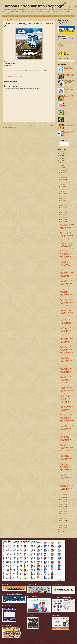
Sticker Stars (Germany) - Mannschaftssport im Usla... (66, 259)
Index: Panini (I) (61, 45)
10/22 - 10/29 (63, 185)
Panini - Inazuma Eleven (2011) (66, 315)
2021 (61, 159)
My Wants (16, 16)
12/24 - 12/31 (63, 169)
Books (10, 16)
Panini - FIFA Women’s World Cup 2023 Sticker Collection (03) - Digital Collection (68, 111)
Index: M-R (60, 44)
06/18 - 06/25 (63, 216)
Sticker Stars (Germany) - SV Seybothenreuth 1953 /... (66, 372)
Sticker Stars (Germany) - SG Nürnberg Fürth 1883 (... (66, 292)
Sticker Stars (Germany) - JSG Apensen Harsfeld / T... (66, 429)
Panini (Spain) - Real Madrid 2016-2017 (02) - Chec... (67, 489)
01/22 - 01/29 (63, 522)
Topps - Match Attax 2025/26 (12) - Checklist (68, 68)
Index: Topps (61, 50)
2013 (61, 535)
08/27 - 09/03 (63, 199)
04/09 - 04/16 (63, 503)
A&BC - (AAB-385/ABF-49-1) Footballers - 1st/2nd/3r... (66, 233)
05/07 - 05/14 (63, 496)
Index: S (60, 48)
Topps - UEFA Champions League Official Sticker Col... (66, 325)
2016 (61, 530)
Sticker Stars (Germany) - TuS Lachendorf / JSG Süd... (66, 364)
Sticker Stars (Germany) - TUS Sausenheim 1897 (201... (66, 265)
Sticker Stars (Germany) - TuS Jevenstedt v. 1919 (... (66, 380)
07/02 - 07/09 (63, 213)
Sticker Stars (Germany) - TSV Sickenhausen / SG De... (66, 257)
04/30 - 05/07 (63, 498)
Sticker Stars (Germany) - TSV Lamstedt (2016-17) (66, 467)
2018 (61, 164)
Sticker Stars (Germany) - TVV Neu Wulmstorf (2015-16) (67, 303)
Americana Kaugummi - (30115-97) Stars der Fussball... (67, 486)
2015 (61, 531)
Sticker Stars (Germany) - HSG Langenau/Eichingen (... (66, 358)
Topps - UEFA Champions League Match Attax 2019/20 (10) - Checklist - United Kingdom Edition (69, 119)
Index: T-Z (60, 49)
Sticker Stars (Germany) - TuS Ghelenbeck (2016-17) (66, 442)
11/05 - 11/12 (63, 181)
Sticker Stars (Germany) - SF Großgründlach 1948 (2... (66, 437)
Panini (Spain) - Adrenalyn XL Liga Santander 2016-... (66, 328)
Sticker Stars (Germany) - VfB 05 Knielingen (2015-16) (66, 369)
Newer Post (6, 125)
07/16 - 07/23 (63, 209)
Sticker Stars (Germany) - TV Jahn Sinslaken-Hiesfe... (66, 410)
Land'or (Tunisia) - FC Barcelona (66, 311)
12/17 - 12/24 (63, 171)
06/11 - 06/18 (63, 218)
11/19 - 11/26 (63, 178)
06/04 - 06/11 (63, 220)
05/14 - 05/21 (63, 494)
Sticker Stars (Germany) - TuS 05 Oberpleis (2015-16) (66, 287)
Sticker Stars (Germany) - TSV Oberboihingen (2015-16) (66, 289)
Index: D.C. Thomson (62, 42)
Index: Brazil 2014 (62, 51)
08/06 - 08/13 (63, 204)
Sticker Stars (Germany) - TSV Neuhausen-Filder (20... (66, 300)
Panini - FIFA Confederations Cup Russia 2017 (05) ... (66, 492)
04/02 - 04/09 (63, 505)
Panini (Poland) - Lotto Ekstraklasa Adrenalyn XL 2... (67, 251)
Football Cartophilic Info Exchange (33, 6)
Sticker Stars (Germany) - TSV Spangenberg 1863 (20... (66, 254)
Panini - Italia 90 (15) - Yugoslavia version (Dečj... (66, 399)
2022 (61, 157)
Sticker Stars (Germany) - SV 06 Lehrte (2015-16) (66, 350)
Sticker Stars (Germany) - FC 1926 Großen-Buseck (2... (67, 472)
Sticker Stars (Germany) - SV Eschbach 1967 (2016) (66, 478)
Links (26, 16)
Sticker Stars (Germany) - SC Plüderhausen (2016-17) (66, 276)
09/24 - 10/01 (63, 192)
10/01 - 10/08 (63, 190)
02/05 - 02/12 (63, 519)
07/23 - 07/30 (63, 207)
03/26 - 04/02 (63, 506)
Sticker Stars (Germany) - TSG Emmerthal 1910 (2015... (66, 481)
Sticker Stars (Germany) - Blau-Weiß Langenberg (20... (67, 353)
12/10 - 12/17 (63, 172)
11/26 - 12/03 (63, 176)
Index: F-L (60, 43)
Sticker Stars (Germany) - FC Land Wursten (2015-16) (67, 361)
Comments (62, 145)
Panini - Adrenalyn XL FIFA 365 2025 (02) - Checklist (69, 96)
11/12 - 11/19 (63, 179)
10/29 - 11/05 (63, 183)
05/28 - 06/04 (63, 221)
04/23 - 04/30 (63, 499)
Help (21, 16)
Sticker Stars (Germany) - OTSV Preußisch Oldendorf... (66, 284)
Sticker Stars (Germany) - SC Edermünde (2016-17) (66, 262)
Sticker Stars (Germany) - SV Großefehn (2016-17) (66, 440)
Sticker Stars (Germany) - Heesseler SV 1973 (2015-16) (67, 426)
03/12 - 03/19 (63, 510)
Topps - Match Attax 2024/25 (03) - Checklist (68, 89)
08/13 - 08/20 (63, 202)
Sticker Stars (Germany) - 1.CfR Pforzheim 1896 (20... (66, 278)
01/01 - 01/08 (63, 527)
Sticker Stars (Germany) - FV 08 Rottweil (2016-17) (66, 268)
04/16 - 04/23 (63, 501)
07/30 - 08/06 (63, 206)
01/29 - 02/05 (63, 520)
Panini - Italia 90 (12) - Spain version (67, 244)
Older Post (53, 125)
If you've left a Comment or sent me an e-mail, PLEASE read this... (44, 16)
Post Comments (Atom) (12, 128)
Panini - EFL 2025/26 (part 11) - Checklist (69, 132)
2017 (61, 166)
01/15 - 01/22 (63, 524)
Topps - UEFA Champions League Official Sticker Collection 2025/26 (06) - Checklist (69, 104)
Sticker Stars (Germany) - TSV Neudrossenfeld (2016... (66, 331)
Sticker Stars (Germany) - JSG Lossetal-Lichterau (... (66, 345)
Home (5, 16)
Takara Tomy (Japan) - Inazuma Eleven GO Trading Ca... (67, 225)
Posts (61, 143)
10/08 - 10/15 (63, 188)
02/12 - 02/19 (63, 517)
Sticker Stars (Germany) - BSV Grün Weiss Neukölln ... (67, 297)
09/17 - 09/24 (63, 193)
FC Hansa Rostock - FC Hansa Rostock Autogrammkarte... (66, 402)
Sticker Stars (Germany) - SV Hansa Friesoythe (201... (67, 459)
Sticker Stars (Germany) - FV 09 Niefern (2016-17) (66, 295)
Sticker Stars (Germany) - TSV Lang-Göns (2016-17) (67, 355)
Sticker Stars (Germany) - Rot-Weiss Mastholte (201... (67, 339)
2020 (61, 160)
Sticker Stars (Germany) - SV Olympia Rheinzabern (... (67, 273)
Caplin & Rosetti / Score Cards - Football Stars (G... (66, 228)
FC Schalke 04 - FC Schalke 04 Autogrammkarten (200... (66, 246)
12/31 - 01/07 (63, 167)
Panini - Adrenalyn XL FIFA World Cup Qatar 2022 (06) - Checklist (69, 125)
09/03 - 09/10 (63, 197)
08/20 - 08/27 (63, 200)
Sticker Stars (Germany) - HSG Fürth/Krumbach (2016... (66, 456)
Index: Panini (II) (61, 47)
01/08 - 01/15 (63, 526)
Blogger (41, 641)
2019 (61, 162)
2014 (61, 533)
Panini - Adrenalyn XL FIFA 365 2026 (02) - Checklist (69, 75)
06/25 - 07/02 (63, 214)
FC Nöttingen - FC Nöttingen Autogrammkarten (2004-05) (66, 323)
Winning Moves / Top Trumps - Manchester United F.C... (66, 317)
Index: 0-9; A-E (61, 41)
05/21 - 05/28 (63, 223)
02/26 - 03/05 (63, 513)
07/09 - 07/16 (63, 211)
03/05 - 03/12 (63, 512)
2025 (61, 152)
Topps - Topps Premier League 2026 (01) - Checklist (68, 82)
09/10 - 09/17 (63, 195)
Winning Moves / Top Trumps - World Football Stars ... (67, 385)
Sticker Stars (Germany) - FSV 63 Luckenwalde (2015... (66, 342)
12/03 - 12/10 (63, 174)
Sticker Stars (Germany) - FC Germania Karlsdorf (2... (66, 374)
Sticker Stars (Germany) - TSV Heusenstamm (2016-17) (66, 418)
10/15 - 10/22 (63, 186)
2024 (61, 154)
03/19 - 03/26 (63, 508)
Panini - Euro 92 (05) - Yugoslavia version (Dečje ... (66, 320)
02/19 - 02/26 (63, 515)
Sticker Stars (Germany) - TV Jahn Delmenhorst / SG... (66, 413)
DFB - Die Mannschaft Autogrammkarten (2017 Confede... (67, 230)
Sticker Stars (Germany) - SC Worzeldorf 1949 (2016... (66, 453)
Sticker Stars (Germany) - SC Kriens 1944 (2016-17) (67, 366)
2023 (61, 155)
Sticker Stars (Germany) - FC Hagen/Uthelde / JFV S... (66, 434)
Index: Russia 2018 (62, 52)
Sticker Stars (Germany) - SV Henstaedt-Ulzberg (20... (66, 423)
